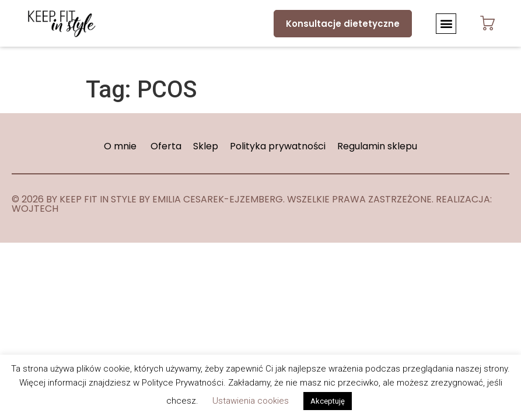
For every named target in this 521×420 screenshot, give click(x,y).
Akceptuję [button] (328, 401)
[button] (446, 24)
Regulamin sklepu (377, 146)
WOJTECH (35, 209)
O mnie (120, 146)
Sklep (207, 146)
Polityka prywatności (279, 146)
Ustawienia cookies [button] (251, 401)
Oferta (166, 146)
